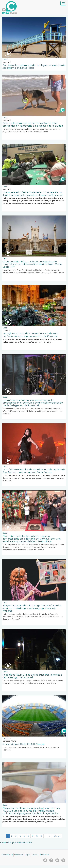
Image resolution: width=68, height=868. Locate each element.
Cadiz (5, 60)
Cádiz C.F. (7, 738)
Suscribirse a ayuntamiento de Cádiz (16, 843)
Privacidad (19, 855)
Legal (27, 855)
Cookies (35, 855)
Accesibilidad (7, 855)
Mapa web (45, 855)
